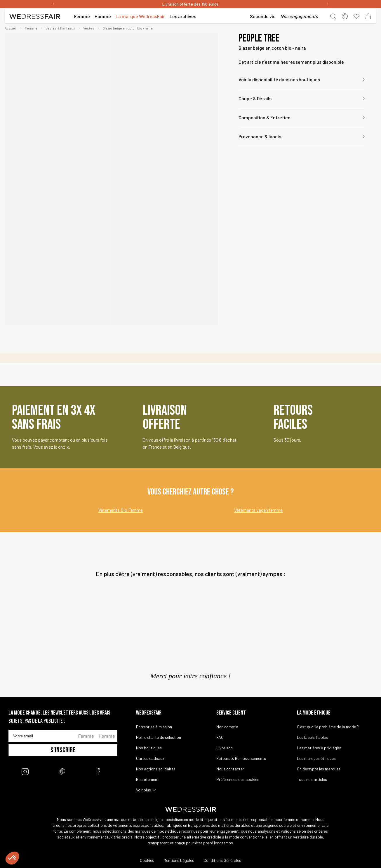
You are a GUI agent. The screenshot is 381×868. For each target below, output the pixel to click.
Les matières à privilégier (319, 748)
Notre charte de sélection (159, 737)
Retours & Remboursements (241, 758)
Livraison (225, 748)
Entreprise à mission (154, 727)
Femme (86, 736)
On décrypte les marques (319, 769)
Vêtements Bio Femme (121, 510)
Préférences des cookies (238, 779)
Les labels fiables (312, 737)
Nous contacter (230, 769)
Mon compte (227, 727)
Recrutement (147, 779)
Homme (107, 736)
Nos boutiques (149, 748)
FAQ (220, 737)
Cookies (147, 860)
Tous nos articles (312, 779)
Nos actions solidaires (156, 769)
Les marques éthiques (316, 758)
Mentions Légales (179, 860)
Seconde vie (263, 16)
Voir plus (143, 790)
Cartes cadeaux (150, 758)
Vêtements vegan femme (258, 510)
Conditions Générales (222, 860)
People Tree (259, 39)
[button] (12, 858)
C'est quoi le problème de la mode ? (328, 727)
